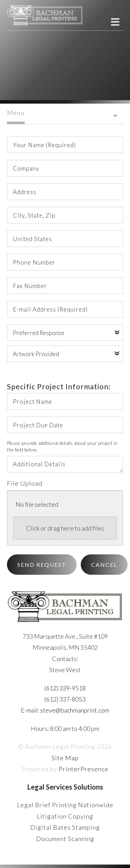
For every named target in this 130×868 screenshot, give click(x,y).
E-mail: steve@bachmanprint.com (65, 710)
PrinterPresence (84, 769)
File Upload (25, 483)
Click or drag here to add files (65, 528)
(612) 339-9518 (65, 688)
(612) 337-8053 (65, 699)
